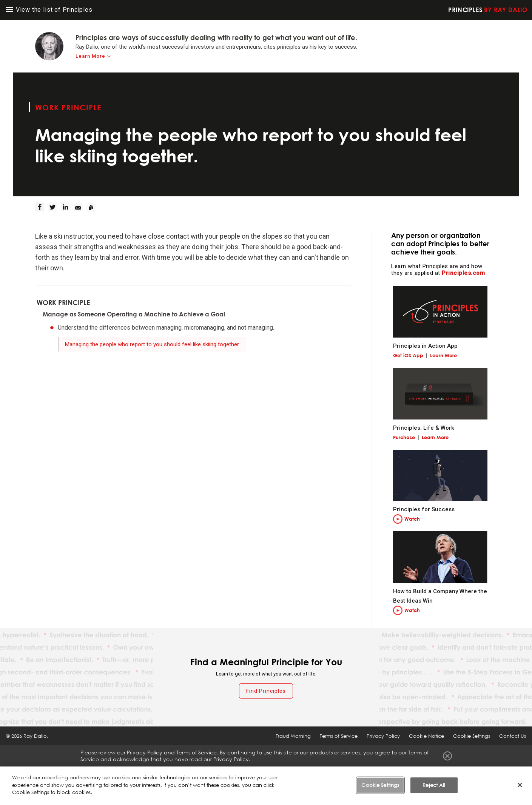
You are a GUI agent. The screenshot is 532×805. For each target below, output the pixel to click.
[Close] (520, 785)
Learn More (443, 355)
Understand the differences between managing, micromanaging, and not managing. (166, 328)
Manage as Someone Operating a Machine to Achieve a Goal (134, 314)
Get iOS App (408, 355)
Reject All (434, 785)
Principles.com (463, 273)
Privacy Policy (383, 736)
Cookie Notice (426, 736)
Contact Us (513, 736)
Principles (488, 10)
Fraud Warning (293, 736)
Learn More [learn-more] (90, 56)
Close (447, 756)
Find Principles (266, 691)
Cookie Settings (472, 736)
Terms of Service (339, 736)
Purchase (404, 437)
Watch (412, 519)
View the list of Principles (49, 10)
